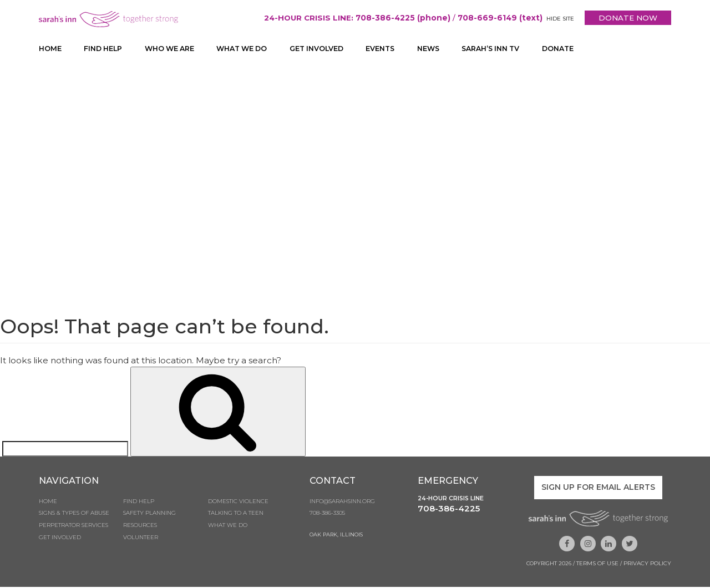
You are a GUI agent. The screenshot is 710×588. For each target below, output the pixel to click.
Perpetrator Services (73, 529)
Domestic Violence (238, 503)
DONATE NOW (627, 18)
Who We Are (173, 49)
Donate (576, 49)
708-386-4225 (449, 511)
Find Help (104, 49)
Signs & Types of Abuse (74, 516)
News (441, 49)
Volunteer (141, 542)
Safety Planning (149, 516)
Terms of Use (597, 564)
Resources (140, 529)
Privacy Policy (647, 564)
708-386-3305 (327, 516)
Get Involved (326, 49)
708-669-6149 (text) (497, 18)
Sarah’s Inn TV (506, 49)
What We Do (248, 49)
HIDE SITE (558, 19)
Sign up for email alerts (598, 489)
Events (392, 49)
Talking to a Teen (236, 516)
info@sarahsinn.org (342, 503)
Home (50, 49)
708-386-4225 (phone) (399, 18)
